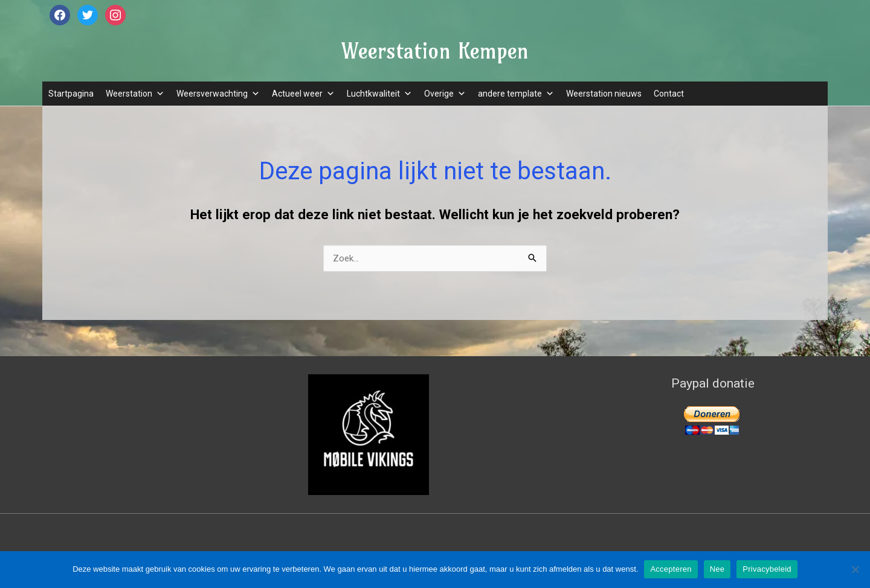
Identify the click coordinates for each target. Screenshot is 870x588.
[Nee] (855, 569)
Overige (445, 94)
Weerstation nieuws (604, 94)
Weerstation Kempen (435, 51)
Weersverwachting (218, 94)
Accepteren (671, 569)
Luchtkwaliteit (379, 94)
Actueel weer (303, 94)
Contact (669, 94)
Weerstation (135, 94)
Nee (717, 569)
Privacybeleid (767, 569)
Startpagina (71, 94)
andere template (516, 94)
